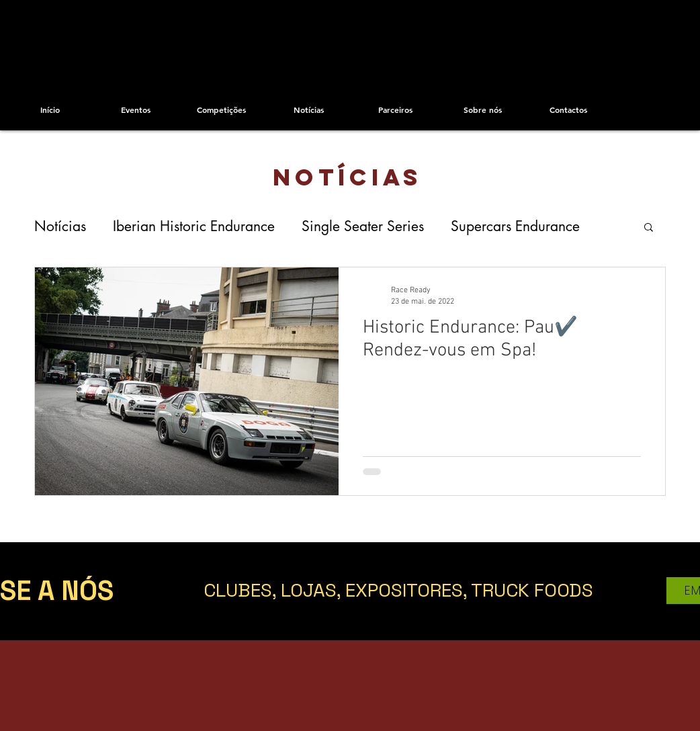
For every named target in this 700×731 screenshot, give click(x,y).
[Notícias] (309, 110)
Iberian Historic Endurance (194, 226)
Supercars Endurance (515, 226)
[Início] (50, 110)
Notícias (60, 226)
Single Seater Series (363, 226)
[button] (649, 228)
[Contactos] (568, 110)
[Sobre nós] (483, 110)
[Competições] (221, 110)
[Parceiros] (395, 110)
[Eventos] (135, 110)
